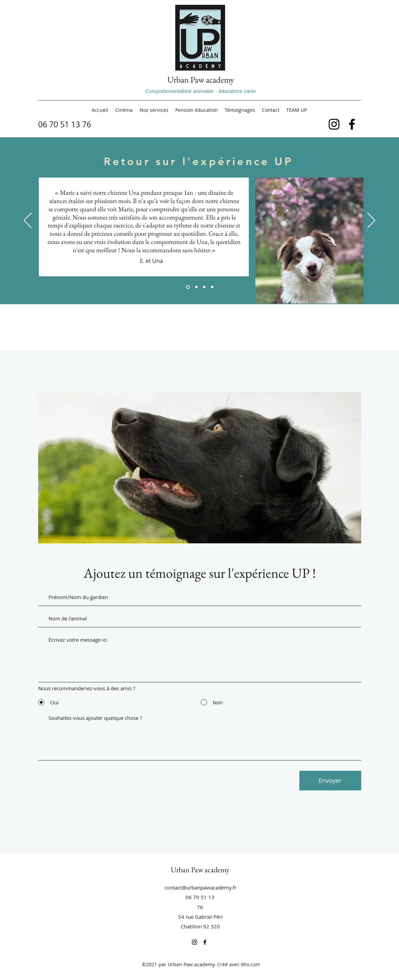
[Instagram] (334, 124)
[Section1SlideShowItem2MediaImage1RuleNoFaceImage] (196, 287)
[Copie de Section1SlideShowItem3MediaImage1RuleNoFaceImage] (212, 287)
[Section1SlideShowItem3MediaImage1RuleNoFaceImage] (204, 287)
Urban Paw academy (201, 79)
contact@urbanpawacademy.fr (201, 887)
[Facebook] (352, 124)
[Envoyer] (330, 781)
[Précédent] (28, 221)
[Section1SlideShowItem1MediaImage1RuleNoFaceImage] (188, 287)
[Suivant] (371, 221)
